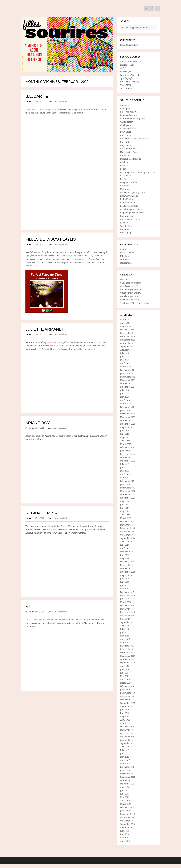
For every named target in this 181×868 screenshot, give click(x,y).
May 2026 (125, 320)
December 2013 (127, 693)
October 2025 (126, 343)
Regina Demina (41, 513)
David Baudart (32, 109)
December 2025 (127, 336)
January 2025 (126, 373)
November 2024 (128, 380)
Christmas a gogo (128, 129)
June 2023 (125, 434)
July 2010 (125, 831)
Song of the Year (128, 75)
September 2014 (128, 663)
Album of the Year (129, 61)
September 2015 (128, 622)
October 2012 (126, 740)
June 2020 (125, 545)
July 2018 (125, 578)
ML (28, 607)
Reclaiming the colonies (131, 209)
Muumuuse (126, 189)
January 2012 (126, 770)
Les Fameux (126, 176)
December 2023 (127, 414)
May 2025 (125, 360)
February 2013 (127, 726)
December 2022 (127, 454)
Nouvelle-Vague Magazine (132, 192)
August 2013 (126, 706)
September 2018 (128, 572)
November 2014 (128, 656)
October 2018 (126, 568)
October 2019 (126, 552)
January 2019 (126, 565)
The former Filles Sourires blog (135, 303)
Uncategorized (60, 101)
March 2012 (126, 763)
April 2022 (125, 474)
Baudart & (37, 96)
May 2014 (125, 676)
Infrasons (125, 155)
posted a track (54, 342)
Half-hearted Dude (129, 152)
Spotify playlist (127, 78)
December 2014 (127, 653)
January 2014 (126, 690)
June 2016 (125, 599)
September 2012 (128, 743)
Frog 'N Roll (126, 142)
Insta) (52, 529)
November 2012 (128, 737)
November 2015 (128, 615)
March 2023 (126, 444)
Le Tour (124, 169)
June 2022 (125, 467)
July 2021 (125, 505)
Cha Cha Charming (129, 115)
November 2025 (128, 340)
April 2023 (125, 441)
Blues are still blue (129, 112)
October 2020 (126, 535)
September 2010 (128, 824)
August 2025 (126, 350)
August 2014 (126, 666)
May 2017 (125, 589)
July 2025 (125, 353)
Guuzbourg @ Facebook (131, 290)
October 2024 (126, 383)
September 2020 (128, 538)
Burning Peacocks (50, 109)
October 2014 (126, 659)
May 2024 (125, 397)
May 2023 (125, 437)
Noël (122, 68)
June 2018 (125, 582)
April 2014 (125, 679)
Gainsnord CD (127, 279)
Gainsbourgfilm (128, 149)
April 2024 (125, 400)
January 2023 (126, 451)
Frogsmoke (125, 145)
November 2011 (128, 777)
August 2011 (126, 787)
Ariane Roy (38, 423)
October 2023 (126, 420)
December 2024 (127, 377)
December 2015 (127, 612)
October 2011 (126, 780)
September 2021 (128, 498)
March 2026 (126, 326)
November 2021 (128, 491)
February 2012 (127, 767)
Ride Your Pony (127, 216)
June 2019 (125, 555)
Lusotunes (125, 186)
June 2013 (125, 713)
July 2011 (125, 790)
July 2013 (125, 710)
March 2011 (126, 804)
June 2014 (125, 673)
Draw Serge (126, 132)
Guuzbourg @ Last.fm (130, 293)
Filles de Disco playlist (52, 239)
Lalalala (124, 162)
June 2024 (125, 394)
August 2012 (126, 747)
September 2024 (128, 387)
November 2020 (128, 531)
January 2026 (126, 333)
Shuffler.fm (125, 259)
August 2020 (126, 542)
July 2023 (125, 430)
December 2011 (127, 774)
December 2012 (127, 733)
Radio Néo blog (127, 199)
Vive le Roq (125, 233)
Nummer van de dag (130, 196)
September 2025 (128, 346)
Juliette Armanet (45, 329)
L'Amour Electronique (131, 159)
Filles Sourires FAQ (129, 45)
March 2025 (126, 367)
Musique (124, 65)
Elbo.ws (124, 249)
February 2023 (127, 447)
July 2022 (125, 464)
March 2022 (126, 478)
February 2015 (127, 646)
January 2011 (126, 811)
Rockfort (124, 223)
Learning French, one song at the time (138, 172)
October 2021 (126, 494)
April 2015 (125, 639)
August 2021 (126, 501)
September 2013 (128, 703)
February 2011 (127, 807)
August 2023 (126, 427)
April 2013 (125, 720)
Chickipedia (126, 125)
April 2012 (125, 760)
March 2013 (126, 723)
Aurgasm (124, 105)
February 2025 (127, 370)
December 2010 (127, 814)
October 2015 (126, 619)
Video (123, 85)
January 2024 (126, 410)
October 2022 (126, 457)
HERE (35, 266)
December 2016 (127, 595)
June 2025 (125, 357)
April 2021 (125, 515)
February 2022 (127, 481)
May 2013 (125, 716)
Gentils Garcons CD (129, 286)
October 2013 (126, 700)
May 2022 (125, 471)
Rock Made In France (130, 219)
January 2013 (126, 730)
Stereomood (126, 263)
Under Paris (126, 229)
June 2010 (125, 834)
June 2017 (125, 585)
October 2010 (126, 821)
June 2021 (125, 508)
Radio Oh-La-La (127, 202)
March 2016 (126, 602)
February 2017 (127, 592)
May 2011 (125, 797)
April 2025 (125, 363)
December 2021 (127, 488)
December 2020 (127, 528)
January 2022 (126, 484)
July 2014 (125, 669)
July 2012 (125, 750)
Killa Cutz (125, 256)
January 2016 (126, 609)
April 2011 (125, 801)
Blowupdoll (126, 108)
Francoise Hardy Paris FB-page (135, 139)
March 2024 (126, 404)
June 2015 (125, 632)
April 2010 (125, 841)
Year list (124, 88)
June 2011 (125, 794)
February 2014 (127, 686)
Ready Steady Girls (129, 206)
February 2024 (127, 407)
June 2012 (125, 753)
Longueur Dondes (129, 182)
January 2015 (126, 649)
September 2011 (128, 784)
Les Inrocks (126, 179)
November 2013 (128, 696)
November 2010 (128, 817)
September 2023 (128, 424)
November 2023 (128, 417)
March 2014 (126, 683)
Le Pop (123, 165)
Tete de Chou (126, 226)
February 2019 (127, 562)
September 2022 (128, 461)
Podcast (124, 72)
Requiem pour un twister (132, 213)
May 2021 (125, 511)
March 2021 (126, 518)
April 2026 (125, 323)
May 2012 (125, 757)
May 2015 (125, 636)
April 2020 (125, 548)
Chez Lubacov (127, 122)
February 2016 (127, 605)
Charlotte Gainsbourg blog (133, 118)
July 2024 (125, 390)
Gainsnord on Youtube (131, 283)
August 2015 (126, 626)
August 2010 (126, 827)
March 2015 (126, 642)
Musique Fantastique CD (132, 300)
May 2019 (125, 558)
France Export (127, 135)
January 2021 (126, 525)
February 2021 (127, 521)
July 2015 (125, 629)
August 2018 (126, 575)
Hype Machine (127, 253)
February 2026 (127, 330)
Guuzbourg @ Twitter (130, 296)
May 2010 (125, 838)
